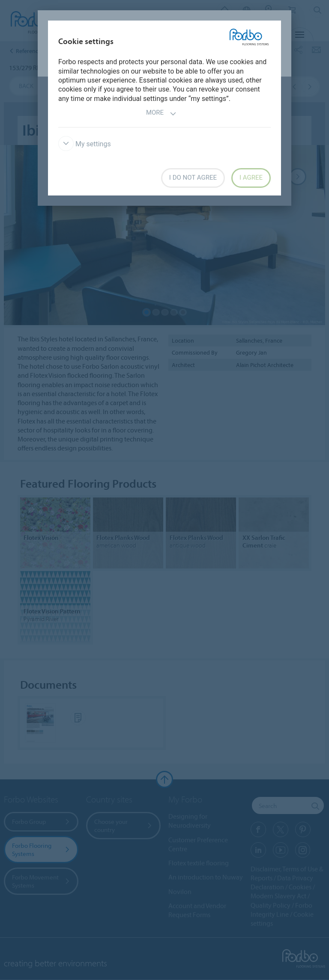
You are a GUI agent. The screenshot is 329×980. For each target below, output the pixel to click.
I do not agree (193, 178)
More (161, 114)
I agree (251, 178)
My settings (85, 144)
